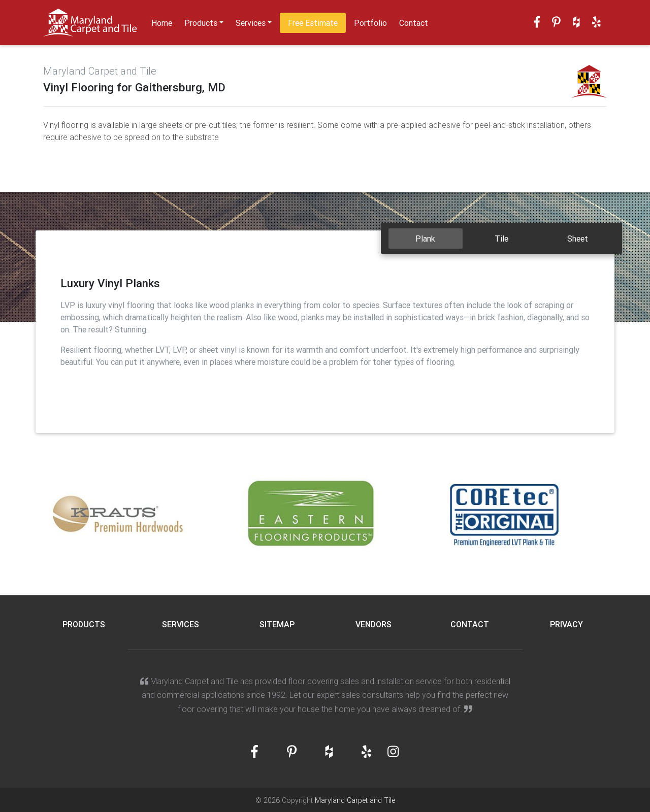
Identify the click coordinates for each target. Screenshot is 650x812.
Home (162, 23)
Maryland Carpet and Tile (355, 800)
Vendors (373, 624)
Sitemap (277, 624)
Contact (414, 23)
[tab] (426, 239)
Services (251, 23)
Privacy (566, 624)
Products (201, 23)
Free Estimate (313, 23)
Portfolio (370, 23)
